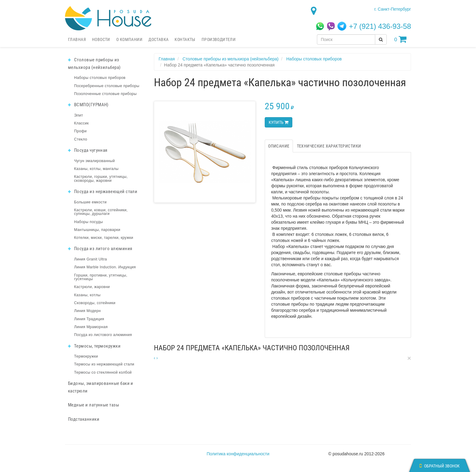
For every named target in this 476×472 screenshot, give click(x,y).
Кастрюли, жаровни (92, 287)
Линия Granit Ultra (90, 259)
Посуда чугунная (88, 150)
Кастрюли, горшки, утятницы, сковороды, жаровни (101, 178)
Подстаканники (84, 419)
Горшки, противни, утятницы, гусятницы (101, 277)
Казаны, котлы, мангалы (96, 169)
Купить (279, 122)
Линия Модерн (87, 311)
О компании (129, 39)
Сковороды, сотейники (95, 303)
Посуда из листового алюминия (103, 335)
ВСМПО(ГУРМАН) (88, 105)
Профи (80, 131)
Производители (219, 39)
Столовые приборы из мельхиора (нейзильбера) (94, 64)
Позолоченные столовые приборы (105, 94)
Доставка (158, 39)
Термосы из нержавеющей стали (104, 364)
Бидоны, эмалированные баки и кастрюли (101, 387)
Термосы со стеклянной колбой (103, 372)
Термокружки (86, 356)
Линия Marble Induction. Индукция (105, 267)
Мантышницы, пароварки (97, 230)
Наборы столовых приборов (100, 78)
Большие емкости (90, 202)
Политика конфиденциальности (238, 454)
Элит (79, 115)
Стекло (81, 139)
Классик (81, 123)
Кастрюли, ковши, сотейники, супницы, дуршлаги (101, 212)
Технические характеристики (329, 146)
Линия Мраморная (91, 327)
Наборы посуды (88, 222)
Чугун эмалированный (94, 161)
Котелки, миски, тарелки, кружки (104, 238)
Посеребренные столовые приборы (107, 86)
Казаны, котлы (87, 295)
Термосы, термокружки (94, 346)
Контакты (185, 39)
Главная (77, 39)
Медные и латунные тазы (93, 405)
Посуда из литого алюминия (100, 249)
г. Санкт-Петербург (393, 9)
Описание (279, 146)
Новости (101, 39)
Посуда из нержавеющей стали (103, 192)
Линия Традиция (89, 319)
